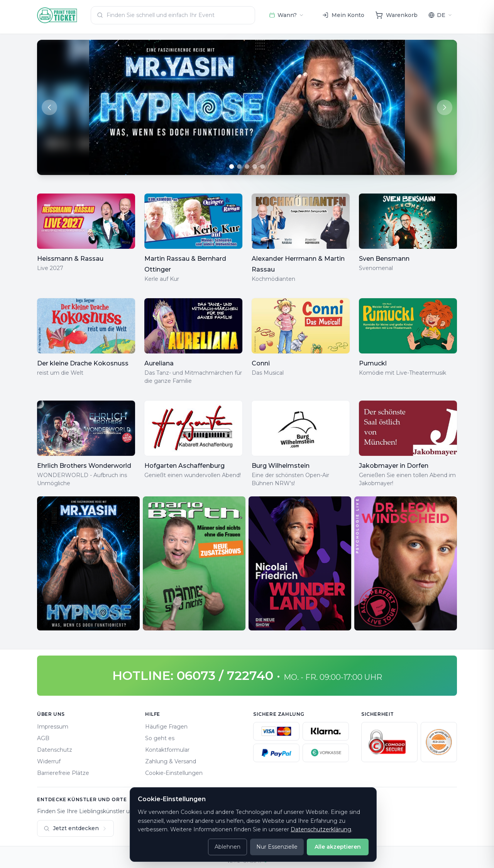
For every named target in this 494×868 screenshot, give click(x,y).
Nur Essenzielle (277, 847)
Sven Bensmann (384, 259)
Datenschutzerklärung (321, 829)
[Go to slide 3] (247, 166)
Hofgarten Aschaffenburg (184, 466)
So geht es (160, 738)
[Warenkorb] (396, 15)
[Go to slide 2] (239, 166)
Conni (261, 363)
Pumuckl (373, 363)
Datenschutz (55, 750)
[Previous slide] (49, 107)
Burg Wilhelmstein (281, 466)
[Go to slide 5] (262, 166)
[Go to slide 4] (255, 166)
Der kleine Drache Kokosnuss (83, 363)
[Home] (57, 15)
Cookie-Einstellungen (174, 773)
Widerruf (49, 761)
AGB (43, 738)
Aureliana (159, 363)
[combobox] (173, 15)
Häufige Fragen (166, 727)
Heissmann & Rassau (70, 259)
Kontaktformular (167, 750)
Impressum (53, 727)
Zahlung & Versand (171, 761)
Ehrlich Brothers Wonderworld (84, 466)
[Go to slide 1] (232, 166)
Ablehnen (228, 847)
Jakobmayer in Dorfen (394, 466)
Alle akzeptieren (338, 847)
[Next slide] (445, 107)
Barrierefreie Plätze (63, 773)
